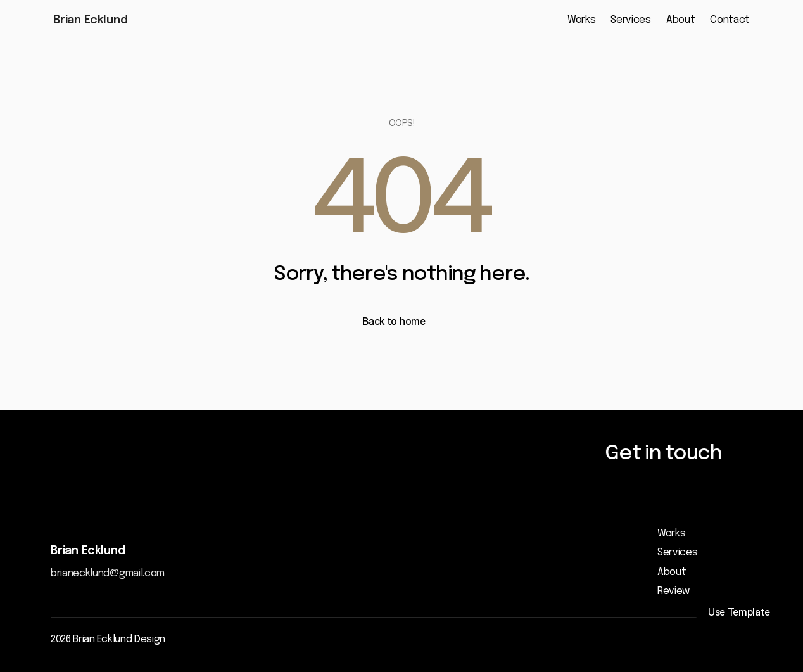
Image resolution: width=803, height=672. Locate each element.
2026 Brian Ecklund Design (108, 639)
